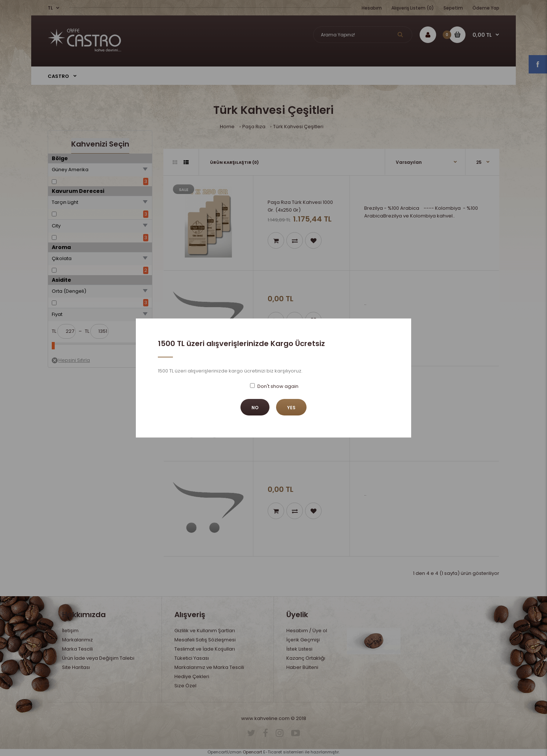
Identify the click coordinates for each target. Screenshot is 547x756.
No (255, 408)
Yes (291, 408)
